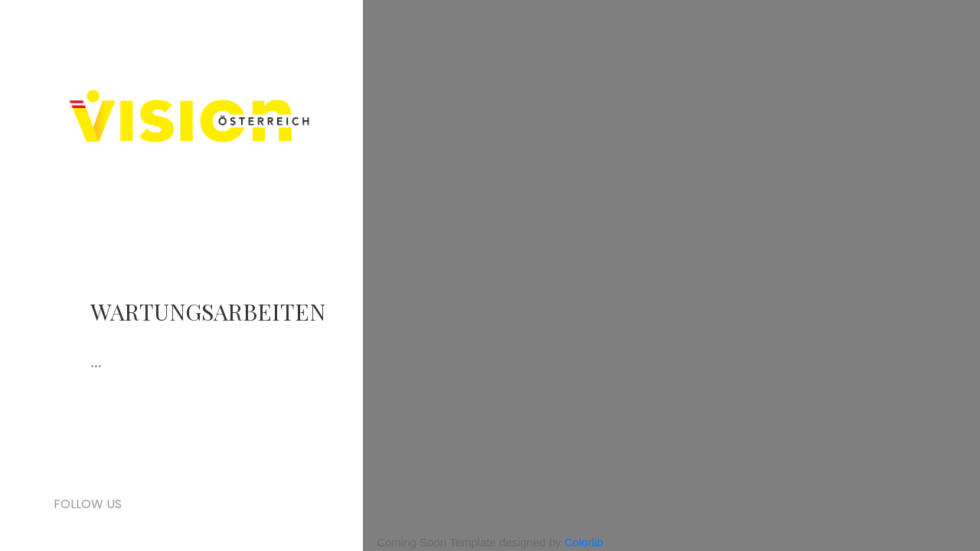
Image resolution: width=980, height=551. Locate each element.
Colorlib (584, 542)
